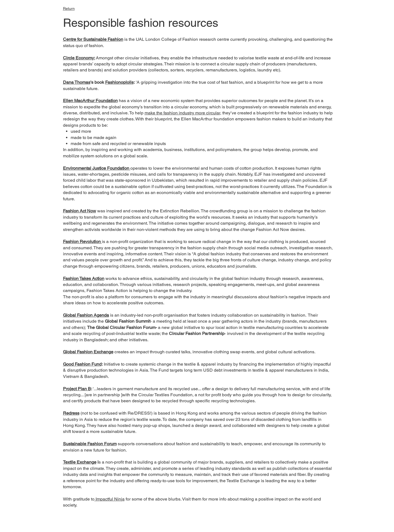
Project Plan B (77, 389)
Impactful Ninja (110, 499)
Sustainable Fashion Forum (90, 444)
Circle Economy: (79, 58)
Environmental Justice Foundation (97, 168)
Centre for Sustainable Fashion (93, 39)
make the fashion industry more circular (182, 113)
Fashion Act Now (80, 211)
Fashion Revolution (82, 242)
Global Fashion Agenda (86, 315)
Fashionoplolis (119, 82)
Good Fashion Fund (82, 364)
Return (69, 8)
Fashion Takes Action (84, 278)
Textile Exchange (80, 462)
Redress (71, 413)
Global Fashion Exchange (88, 352)
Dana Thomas (77, 82)
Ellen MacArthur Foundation (90, 101)
